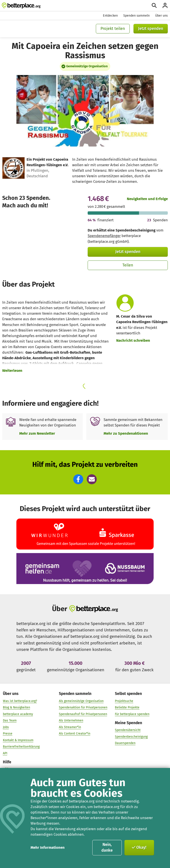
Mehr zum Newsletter (37, 433)
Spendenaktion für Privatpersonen (83, 707)
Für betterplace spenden (132, 714)
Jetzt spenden (151, 29)
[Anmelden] (165, 5)
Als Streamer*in (70, 727)
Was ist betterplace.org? (20, 701)
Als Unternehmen (71, 720)
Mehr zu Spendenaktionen (126, 433)
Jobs (6, 727)
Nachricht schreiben (133, 340)
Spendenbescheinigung (131, 737)
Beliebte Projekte (127, 707)
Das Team (10, 720)
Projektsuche (124, 701)
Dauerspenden (125, 743)
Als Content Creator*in (75, 734)
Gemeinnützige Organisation (87, 66)
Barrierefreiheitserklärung (21, 747)
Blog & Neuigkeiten (16, 707)
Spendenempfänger (104, 236)
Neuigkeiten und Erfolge (147, 199)
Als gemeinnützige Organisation (81, 701)
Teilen (128, 265)
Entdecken (110, 16)
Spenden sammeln (136, 16)
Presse (8, 734)
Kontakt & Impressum (18, 740)
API (5, 753)
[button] (78, 479)
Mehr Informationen (48, 847)
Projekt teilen (113, 29)
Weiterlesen (12, 370)
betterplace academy (18, 714)
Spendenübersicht (128, 730)
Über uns (161, 16)
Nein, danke (107, 847)
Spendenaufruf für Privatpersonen (83, 714)
